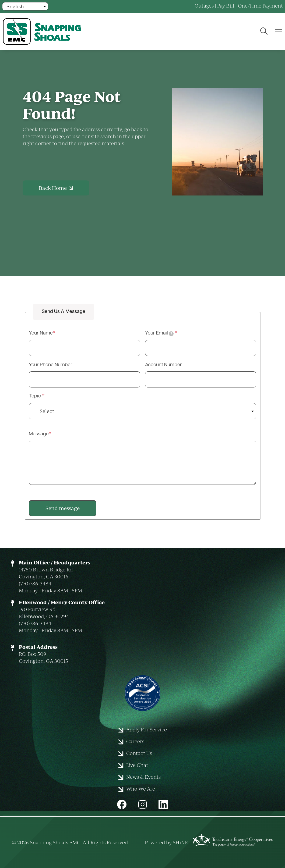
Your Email (159, 333)
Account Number (163, 365)
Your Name (41, 333)
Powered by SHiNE (166, 842)
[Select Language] (25, 6)
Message (39, 434)
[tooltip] (171, 334)
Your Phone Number (51, 365)
